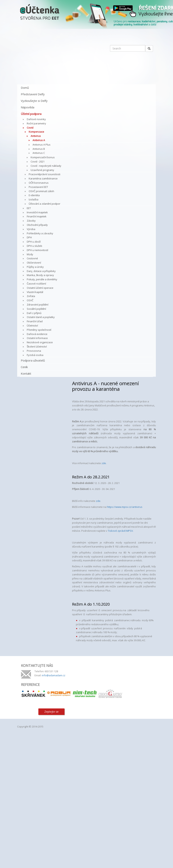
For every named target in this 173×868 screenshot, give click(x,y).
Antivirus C (39, 153)
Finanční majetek (37, 216)
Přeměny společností (39, 330)
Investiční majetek (37, 212)
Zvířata (31, 296)
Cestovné (32, 258)
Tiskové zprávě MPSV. (121, 531)
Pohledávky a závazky (40, 233)
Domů (25, 88)
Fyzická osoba (35, 355)
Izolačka (34, 199)
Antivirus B (39, 149)
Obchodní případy (37, 225)
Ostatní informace (37, 338)
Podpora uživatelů (33, 360)
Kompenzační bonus (43, 157)
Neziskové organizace (40, 342)
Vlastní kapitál (35, 292)
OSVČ (30, 300)
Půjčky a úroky (35, 267)
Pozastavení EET (38, 187)
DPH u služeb (34, 246)
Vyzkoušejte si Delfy (34, 101)
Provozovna (34, 351)
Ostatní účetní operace (40, 288)
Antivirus (36, 136)
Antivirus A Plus (42, 145)
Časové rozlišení (36, 284)
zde (104, 463)
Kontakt (26, 373)
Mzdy (30, 254)
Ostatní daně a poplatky (41, 317)
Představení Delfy (33, 94)
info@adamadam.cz (54, 675)
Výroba (31, 229)
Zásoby (31, 221)
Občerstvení (34, 263)
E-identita (34, 195)
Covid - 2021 (38, 162)
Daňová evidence (37, 334)
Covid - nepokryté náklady (46, 166)
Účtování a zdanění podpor (45, 204)
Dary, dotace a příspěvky (41, 271)
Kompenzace (36, 132)
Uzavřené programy (42, 170)
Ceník (24, 367)
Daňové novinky (36, 119)
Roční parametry (36, 123)
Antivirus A (39, 140)
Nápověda (28, 107)
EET (29, 208)
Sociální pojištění (36, 309)
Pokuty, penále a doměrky (42, 279)
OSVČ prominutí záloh (41, 191)
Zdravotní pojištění (38, 305)
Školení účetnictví (37, 347)
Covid (30, 128)
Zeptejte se (51, 712)
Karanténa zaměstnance (43, 178)
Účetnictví (32, 326)
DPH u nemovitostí (37, 250)
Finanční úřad (35, 321)
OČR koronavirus (39, 183)
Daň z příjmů (34, 313)
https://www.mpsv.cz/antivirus (125, 507)
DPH (29, 237)
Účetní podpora (31, 114)
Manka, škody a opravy (40, 275)
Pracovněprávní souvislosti (45, 174)
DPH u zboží (34, 242)
